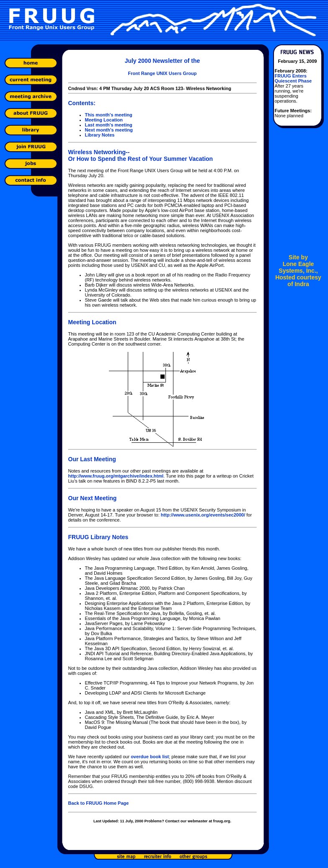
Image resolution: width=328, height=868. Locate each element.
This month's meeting (109, 115)
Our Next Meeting (93, 498)
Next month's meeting (109, 130)
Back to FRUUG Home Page (99, 803)
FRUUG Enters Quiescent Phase (293, 78)
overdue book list (150, 757)
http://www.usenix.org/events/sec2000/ (203, 515)
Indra (302, 284)
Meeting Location (104, 120)
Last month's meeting (109, 125)
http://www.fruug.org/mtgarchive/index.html (116, 476)
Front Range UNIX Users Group (163, 73)
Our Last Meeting (92, 459)
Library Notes (100, 135)
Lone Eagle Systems (296, 267)
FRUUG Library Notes (98, 537)
